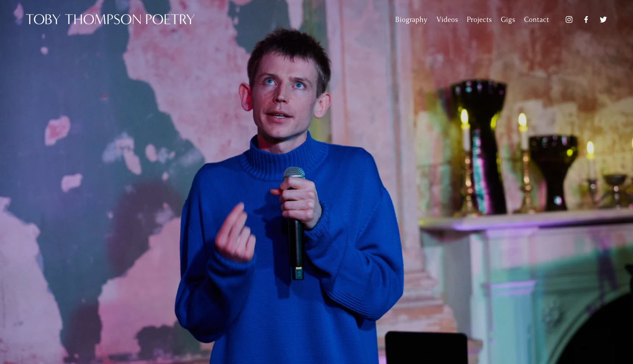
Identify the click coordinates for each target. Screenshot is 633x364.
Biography (411, 20)
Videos (447, 20)
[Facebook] (586, 20)
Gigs (508, 20)
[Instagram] (569, 20)
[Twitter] (603, 20)
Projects (479, 20)
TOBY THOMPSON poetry (110, 20)
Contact (537, 20)
